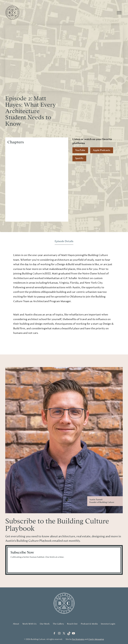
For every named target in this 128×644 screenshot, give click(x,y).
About (16, 624)
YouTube (80, 150)
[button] (119, 13)
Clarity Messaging (96, 639)
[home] (61, 13)
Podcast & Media (89, 624)
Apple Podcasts (102, 150)
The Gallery (58, 624)
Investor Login (108, 624)
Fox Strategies (78, 639)
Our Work (45, 624)
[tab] (64, 242)
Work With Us (29, 624)
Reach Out (72, 624)
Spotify (79, 158)
